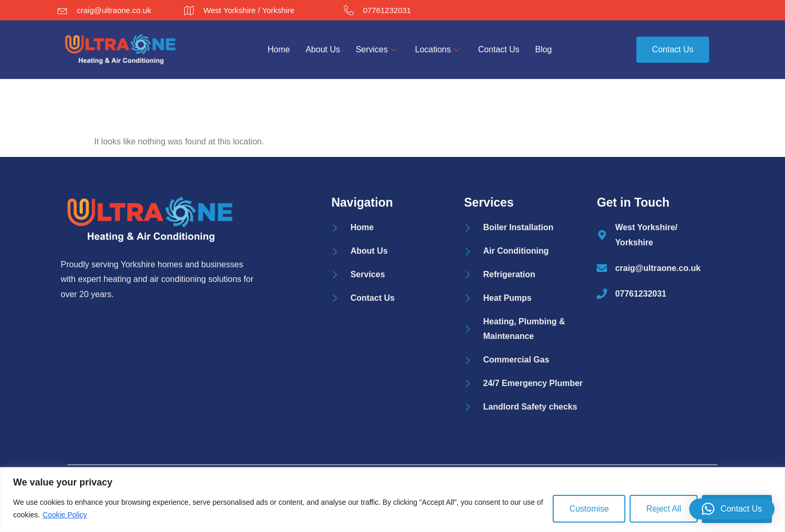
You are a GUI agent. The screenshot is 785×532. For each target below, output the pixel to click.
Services (378, 49)
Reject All (663, 509)
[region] (392, 500)
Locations (439, 49)
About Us (323, 49)
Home (279, 49)
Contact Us (499, 49)
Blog (544, 49)
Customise (588, 509)
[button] (732, 509)
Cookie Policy (65, 515)
